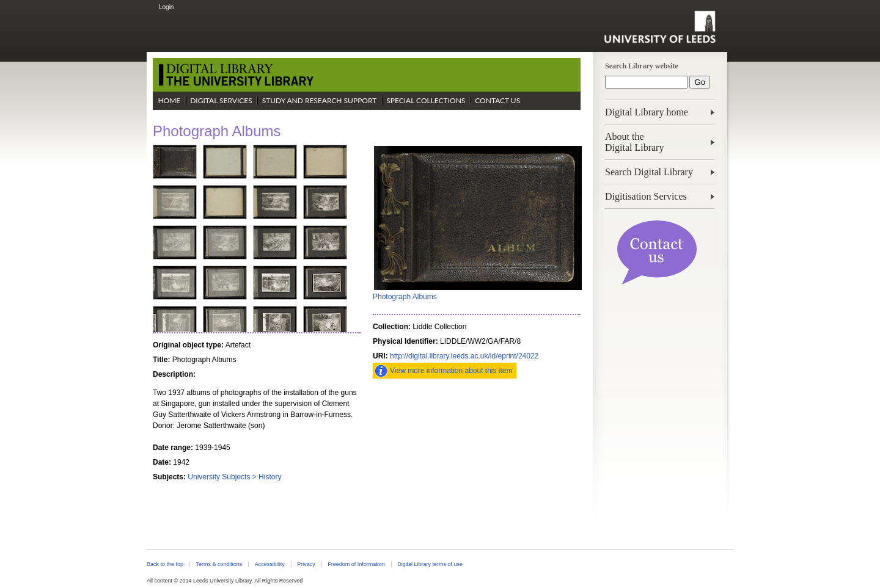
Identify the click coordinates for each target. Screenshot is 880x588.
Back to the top (165, 564)
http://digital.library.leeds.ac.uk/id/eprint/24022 (464, 356)
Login (166, 7)
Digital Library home (647, 112)
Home (169, 100)
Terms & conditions (219, 564)
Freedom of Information (356, 564)
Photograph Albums (405, 297)
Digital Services (221, 100)
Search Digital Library (649, 172)
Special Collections (426, 100)
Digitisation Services (646, 196)
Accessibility (270, 564)
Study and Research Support (320, 100)
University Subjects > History (234, 477)
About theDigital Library (634, 142)
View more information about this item (451, 371)
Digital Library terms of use (430, 564)
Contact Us (497, 100)
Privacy (306, 564)
